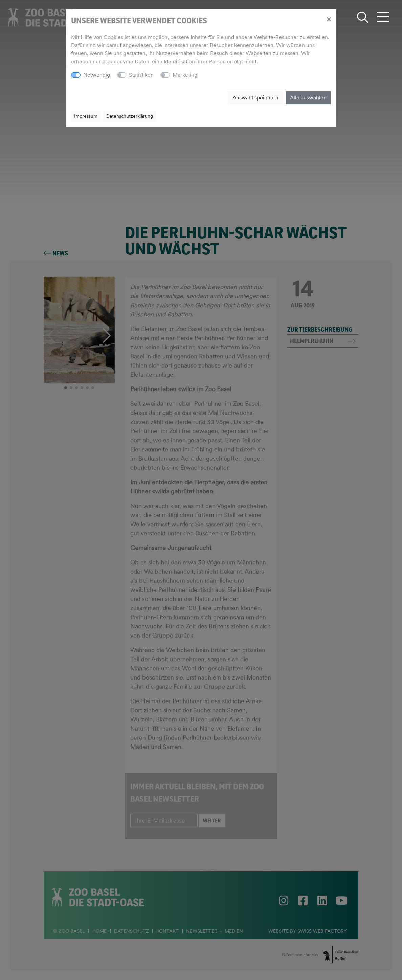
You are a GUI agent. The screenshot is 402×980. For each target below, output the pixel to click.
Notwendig (97, 75)
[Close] (329, 19)
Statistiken (141, 75)
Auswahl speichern (255, 98)
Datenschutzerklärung (130, 116)
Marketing (185, 75)
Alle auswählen (308, 98)
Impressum (86, 116)
